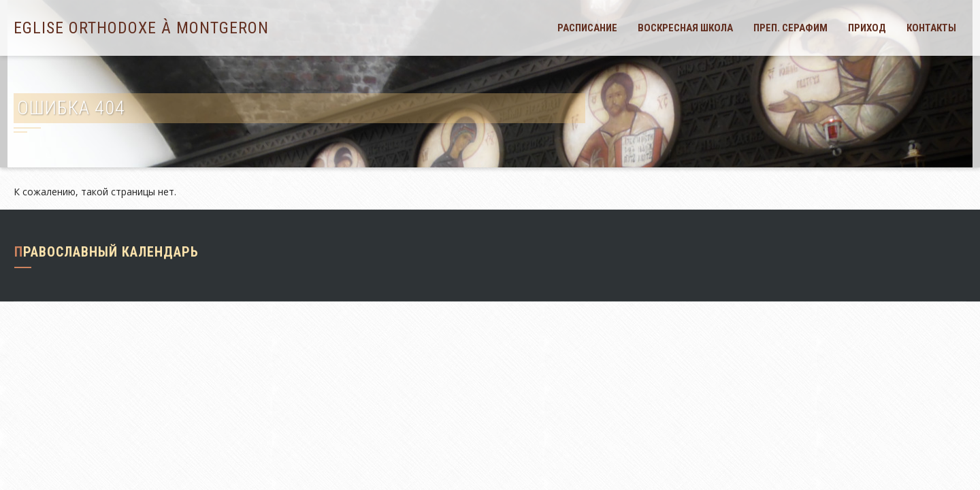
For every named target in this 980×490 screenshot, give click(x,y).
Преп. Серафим (790, 28)
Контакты (931, 28)
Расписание (587, 28)
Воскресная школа (685, 28)
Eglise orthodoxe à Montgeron (141, 28)
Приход (867, 28)
